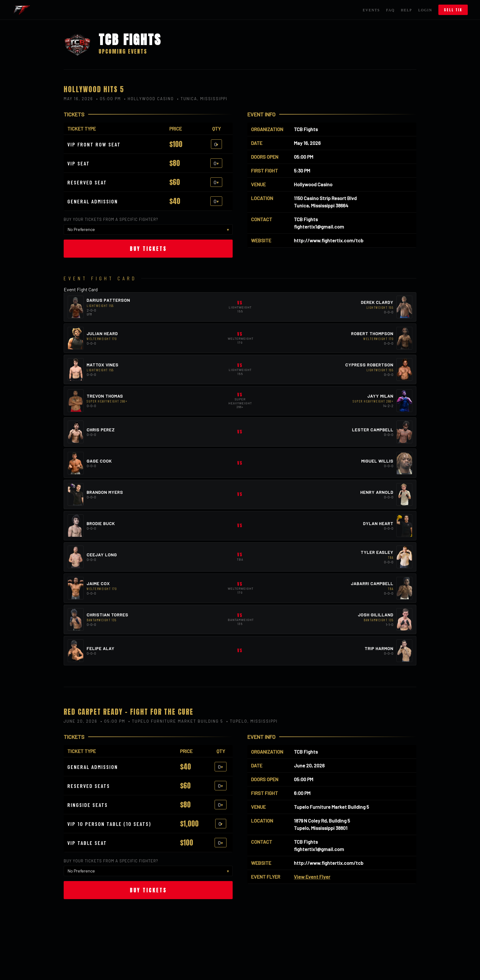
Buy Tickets (148, 249)
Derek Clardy (377, 302)
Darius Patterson (108, 300)
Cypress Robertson (369, 365)
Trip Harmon (379, 648)
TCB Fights (306, 129)
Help (406, 10)
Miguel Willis (377, 461)
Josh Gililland (376, 615)
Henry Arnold (377, 492)
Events (371, 10)
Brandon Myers (105, 492)
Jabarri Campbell (372, 583)
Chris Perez (101, 430)
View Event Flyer (312, 877)
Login (425, 10)
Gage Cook (99, 461)
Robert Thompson (372, 333)
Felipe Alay (101, 648)
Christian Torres (107, 615)
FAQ (390, 10)
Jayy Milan (380, 396)
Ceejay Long (102, 555)
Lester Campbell (373, 430)
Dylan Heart (378, 523)
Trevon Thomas (105, 396)
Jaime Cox (98, 583)
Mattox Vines (103, 365)
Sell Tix (453, 10)
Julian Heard (102, 333)
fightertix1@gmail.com (319, 227)
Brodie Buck (101, 523)
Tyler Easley (377, 552)
